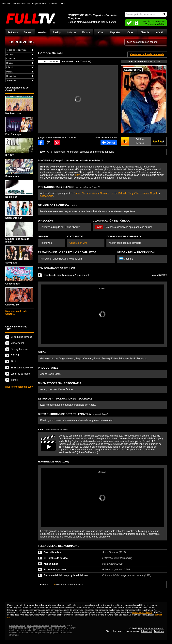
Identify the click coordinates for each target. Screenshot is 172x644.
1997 (77, 175)
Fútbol (43, 4)
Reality (57, 32)
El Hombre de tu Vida (56, 558)
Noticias (71, 32)
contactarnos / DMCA (142, 612)
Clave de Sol (19, 297)
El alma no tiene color (22, 368)
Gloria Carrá (47, 196)
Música (86, 32)
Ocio (130, 32)
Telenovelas (18, 4)
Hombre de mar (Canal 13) (77, 62)
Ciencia (145, 32)
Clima (63, 4)
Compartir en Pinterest (57, 142)
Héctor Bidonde (119, 193)
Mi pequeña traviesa (21, 337)
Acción (9, 54)
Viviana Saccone (101, 193)
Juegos (35, 4)
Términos (159, 631)
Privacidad (146, 631)
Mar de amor (51, 564)
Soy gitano (19, 255)
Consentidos (19, 276)
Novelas (42, 32)
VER (53, 429)
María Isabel (17, 343)
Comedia (11, 59)
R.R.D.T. (19, 147)
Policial (10, 72)
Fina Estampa (19, 126)
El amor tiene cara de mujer (19, 232)
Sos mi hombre (52, 552)
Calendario (53, 4)
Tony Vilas (134, 193)
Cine (101, 32)
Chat (28, 4)
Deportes (115, 32)
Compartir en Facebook (41, 142)
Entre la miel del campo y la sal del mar (66, 575)
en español (66, 275)
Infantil (159, 32)
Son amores (19, 168)
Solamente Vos (19, 210)
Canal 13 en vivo (78, 243)
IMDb (53, 585)
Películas (13, 32)
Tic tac (14, 380)
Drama (9, 63)
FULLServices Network (151, 629)
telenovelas (21, 42)
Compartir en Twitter (49, 142)
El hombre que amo (55, 570)
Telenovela (11, 80)
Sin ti (13, 361)
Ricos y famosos (19, 349)
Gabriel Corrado (82, 193)
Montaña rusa (19, 105)
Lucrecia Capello (149, 193)
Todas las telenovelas (16, 50)
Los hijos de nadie (20, 374)
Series (27, 32)
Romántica (11, 76)
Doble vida (19, 189)
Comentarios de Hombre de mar (109, 142)
